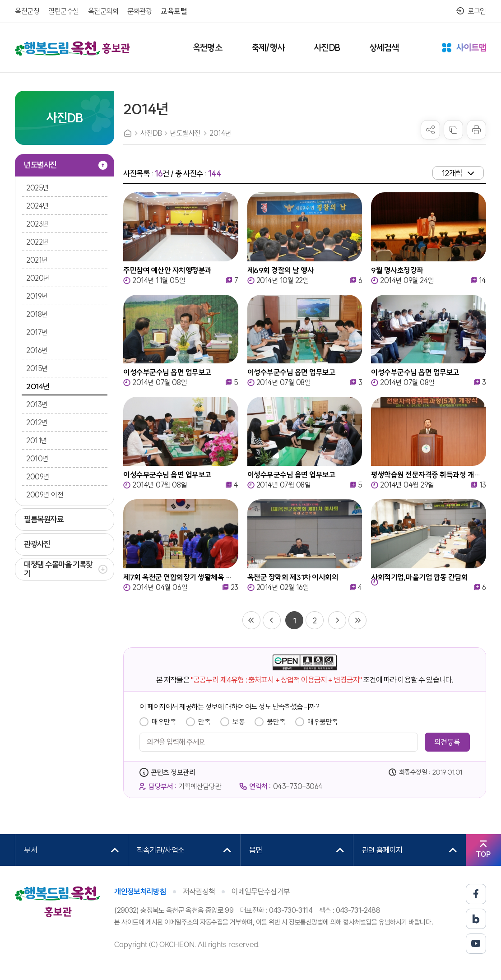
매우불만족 (323, 722)
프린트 (476, 130)
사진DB (151, 133)
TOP (483, 854)
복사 (453, 130)
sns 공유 (430, 130)
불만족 (276, 722)
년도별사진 (186, 133)
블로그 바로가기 (476, 919)
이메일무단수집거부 (261, 892)
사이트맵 (464, 48)
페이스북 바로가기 (476, 894)
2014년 (220, 133)
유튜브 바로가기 (476, 944)
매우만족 (164, 722)
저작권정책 (199, 892)
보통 (239, 722)
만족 (204, 722)
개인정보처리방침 (140, 892)
